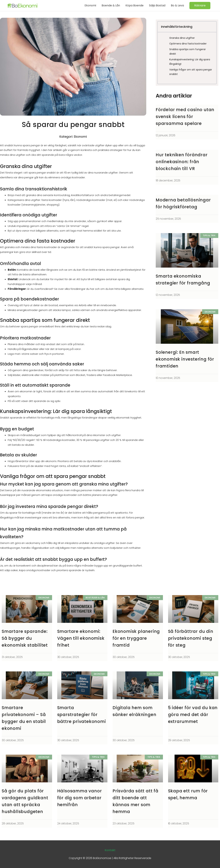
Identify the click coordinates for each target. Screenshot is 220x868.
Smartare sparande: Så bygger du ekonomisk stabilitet (25, 638)
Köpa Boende (134, 5)
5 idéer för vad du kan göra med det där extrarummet (189, 715)
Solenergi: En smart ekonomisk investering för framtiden (186, 359)
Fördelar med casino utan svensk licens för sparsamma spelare (186, 117)
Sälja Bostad (157, 5)
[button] (200, 6)
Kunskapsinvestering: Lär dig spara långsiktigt (190, 62)
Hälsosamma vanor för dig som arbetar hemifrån (80, 798)
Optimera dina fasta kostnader (188, 44)
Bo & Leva (177, 5)
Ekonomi (90, 5)
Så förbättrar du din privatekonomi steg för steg (191, 638)
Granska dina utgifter (182, 38)
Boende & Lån (111, 5)
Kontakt (110, 850)
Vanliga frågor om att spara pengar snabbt (191, 72)
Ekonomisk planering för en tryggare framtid (137, 638)
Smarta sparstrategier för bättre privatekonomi (82, 715)
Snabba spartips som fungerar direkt (188, 52)
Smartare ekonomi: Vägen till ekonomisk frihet (81, 638)
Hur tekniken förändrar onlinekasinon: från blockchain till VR (182, 162)
